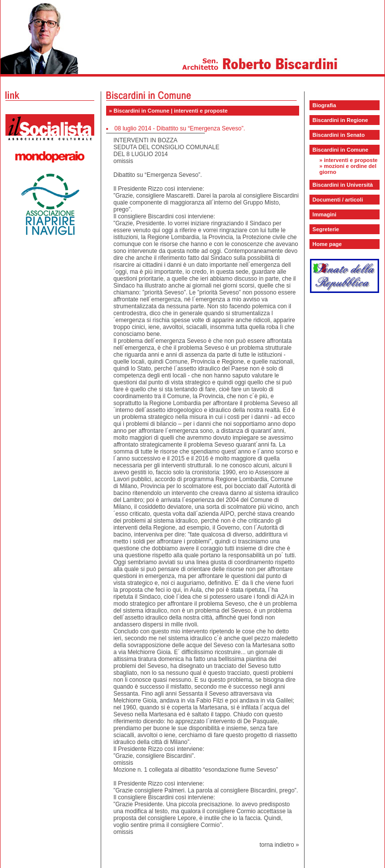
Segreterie (326, 229)
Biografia (324, 105)
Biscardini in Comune (340, 150)
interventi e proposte (351, 160)
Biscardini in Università (343, 185)
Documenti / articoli (338, 200)
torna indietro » (279, 845)
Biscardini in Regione (340, 120)
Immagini (324, 214)
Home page (327, 244)
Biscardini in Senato (339, 135)
